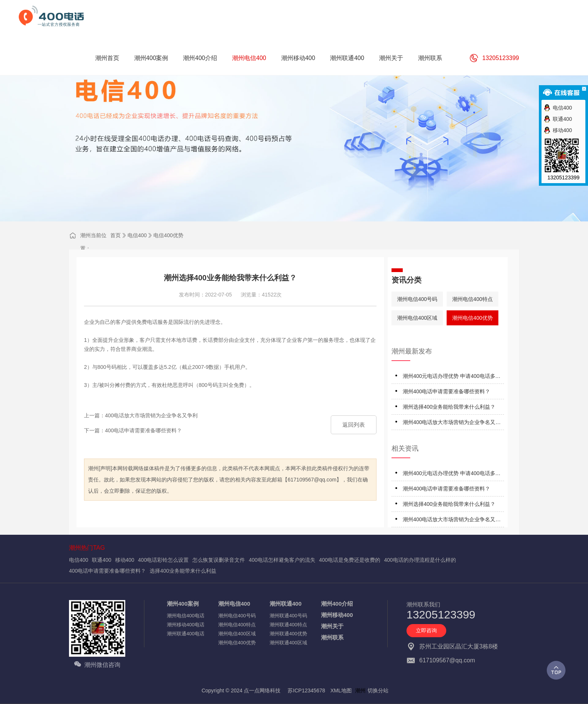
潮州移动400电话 (186, 625)
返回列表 (354, 425)
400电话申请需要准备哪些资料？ (107, 571)
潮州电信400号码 (417, 299)
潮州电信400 (234, 604)
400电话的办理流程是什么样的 (420, 560)
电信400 (137, 235)
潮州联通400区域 (288, 643)
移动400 (125, 560)
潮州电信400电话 (186, 616)
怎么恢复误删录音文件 (219, 560)
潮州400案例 (183, 604)
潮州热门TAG (87, 548)
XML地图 (341, 690)
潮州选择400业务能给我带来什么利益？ (449, 407)
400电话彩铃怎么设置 (163, 560)
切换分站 (378, 690)
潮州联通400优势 (288, 634)
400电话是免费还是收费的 (350, 560)
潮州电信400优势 (472, 318)
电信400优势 (168, 235)
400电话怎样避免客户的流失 (282, 560)
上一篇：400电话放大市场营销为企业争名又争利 (141, 415)
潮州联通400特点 (288, 625)
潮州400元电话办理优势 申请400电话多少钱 (452, 377)
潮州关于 (332, 626)
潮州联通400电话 (186, 634)
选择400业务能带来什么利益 (183, 571)
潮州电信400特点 (472, 299)
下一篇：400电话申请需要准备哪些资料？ (133, 430)
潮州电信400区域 (417, 318)
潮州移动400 (337, 615)
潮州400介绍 (337, 604)
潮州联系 (332, 637)
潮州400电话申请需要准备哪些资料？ (446, 391)
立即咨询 (426, 630)
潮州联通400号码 (288, 616)
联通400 (101, 560)
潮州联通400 (286, 604)
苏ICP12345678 (306, 690)
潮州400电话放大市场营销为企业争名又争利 (452, 423)
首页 (115, 235)
